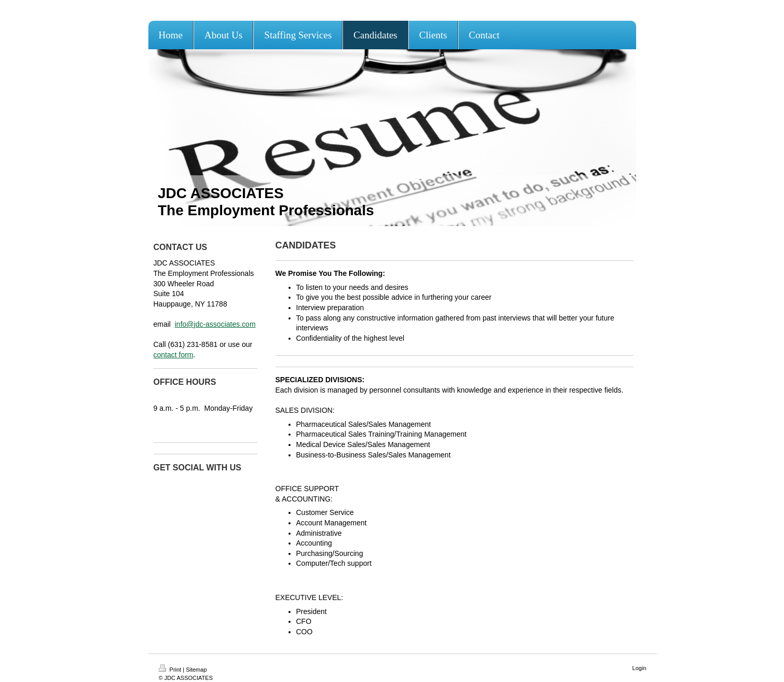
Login (639, 668)
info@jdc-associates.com (215, 324)
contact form (174, 355)
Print (171, 670)
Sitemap (196, 670)
